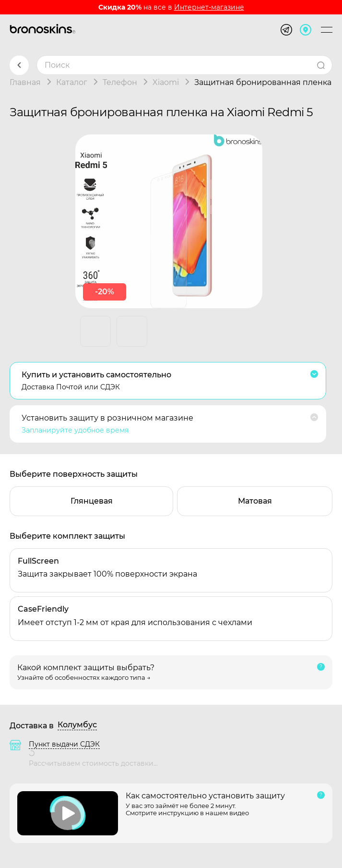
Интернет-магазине (209, 7)
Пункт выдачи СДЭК (64, 744)
